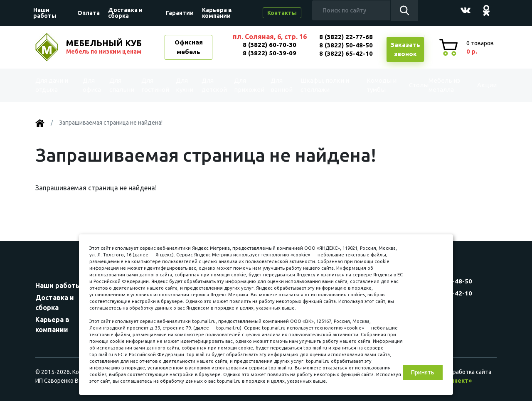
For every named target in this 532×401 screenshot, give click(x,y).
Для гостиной (154, 85)
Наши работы (45, 13)
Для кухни (184, 85)
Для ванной (282, 85)
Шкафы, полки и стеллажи (324, 85)
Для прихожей (249, 85)
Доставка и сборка (125, 13)
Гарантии (180, 13)
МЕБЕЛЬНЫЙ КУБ (105, 47)
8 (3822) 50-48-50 (346, 45)
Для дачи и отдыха (56, 85)
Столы (406, 85)
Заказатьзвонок (405, 49)
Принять (423, 372)
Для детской (213, 85)
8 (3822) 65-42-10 (346, 53)
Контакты (282, 13)
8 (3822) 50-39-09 (270, 53)
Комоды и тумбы (372, 85)
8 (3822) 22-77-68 (346, 37)
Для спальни (121, 85)
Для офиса (92, 85)
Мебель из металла (439, 85)
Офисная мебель (189, 47)
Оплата (89, 13)
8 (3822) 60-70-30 (270, 45)
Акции (480, 85)
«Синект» (458, 381)
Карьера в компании (217, 13)
